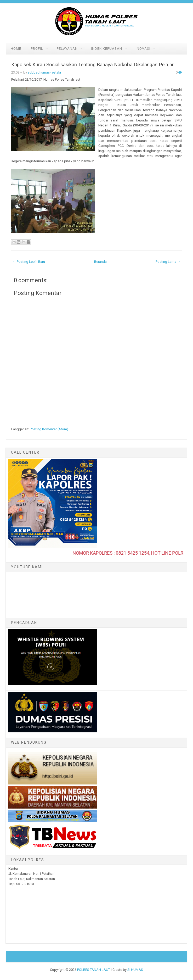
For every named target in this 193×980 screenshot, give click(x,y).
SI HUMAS (135, 970)
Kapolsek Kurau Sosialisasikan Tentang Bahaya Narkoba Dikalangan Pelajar (92, 65)
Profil (37, 49)
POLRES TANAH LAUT (94, 970)
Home (16, 49)
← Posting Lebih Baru (29, 262)
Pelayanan (67, 49)
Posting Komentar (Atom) (49, 429)
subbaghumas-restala (44, 72)
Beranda (100, 262)
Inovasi (143, 49)
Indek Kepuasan (107, 49)
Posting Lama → (168, 262)
